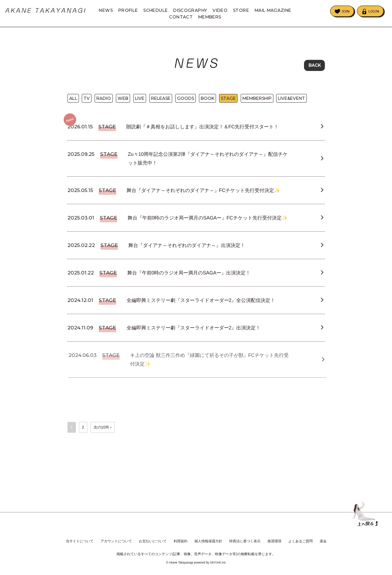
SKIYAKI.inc (218, 562)
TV (87, 101)
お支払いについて (153, 541)
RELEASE (161, 101)
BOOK (207, 101)
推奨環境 (274, 541)
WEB (123, 101)
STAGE (228, 101)
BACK (315, 66)
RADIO (104, 101)
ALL (73, 101)
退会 (323, 541)
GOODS (186, 101)
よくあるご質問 (301, 541)
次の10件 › (103, 452)
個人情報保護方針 (208, 541)
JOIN (346, 11)
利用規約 (181, 541)
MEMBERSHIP (257, 101)
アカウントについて (116, 541)
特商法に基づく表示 (245, 541)
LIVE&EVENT (291, 101)
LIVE (140, 101)
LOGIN (374, 11)
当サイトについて (80, 541)
